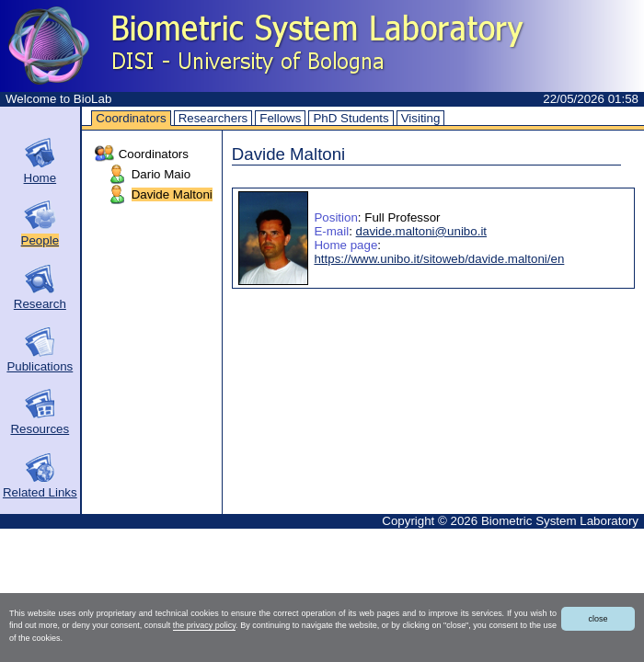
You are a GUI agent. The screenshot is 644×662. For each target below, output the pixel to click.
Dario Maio (161, 174)
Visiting (421, 118)
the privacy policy (204, 625)
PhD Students (351, 118)
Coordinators (131, 118)
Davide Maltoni (172, 194)
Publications (40, 366)
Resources (40, 429)
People (40, 240)
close (598, 619)
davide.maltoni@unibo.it (421, 231)
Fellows (280, 118)
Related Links (40, 492)
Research (40, 304)
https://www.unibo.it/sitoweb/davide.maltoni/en (439, 259)
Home (40, 178)
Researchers (213, 118)
